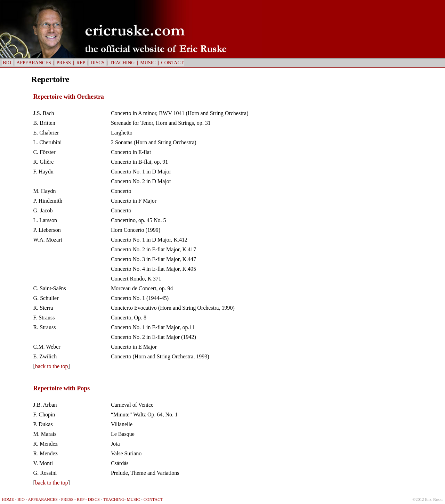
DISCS (98, 63)
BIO (8, 63)
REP (81, 63)
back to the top (52, 366)
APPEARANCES (34, 63)
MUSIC (148, 63)
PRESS (64, 63)
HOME (8, 499)
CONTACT (172, 63)
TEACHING (122, 63)
